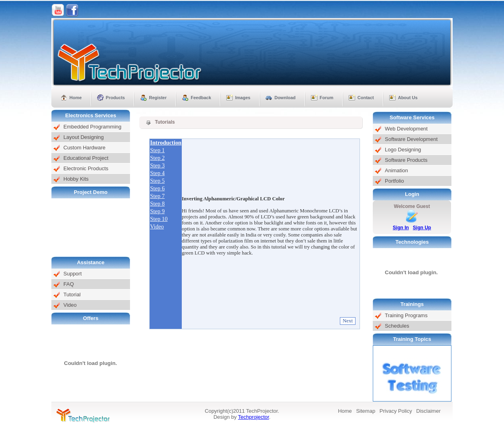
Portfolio (394, 181)
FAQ (69, 284)
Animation (396, 170)
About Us (408, 98)
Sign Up (422, 228)
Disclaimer (428, 411)
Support (73, 274)
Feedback (201, 98)
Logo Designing (403, 150)
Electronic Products (86, 168)
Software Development (411, 139)
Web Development (406, 129)
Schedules (397, 326)
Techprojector (253, 417)
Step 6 (157, 188)
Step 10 (159, 219)
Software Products (406, 160)
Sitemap (366, 411)
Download (285, 98)
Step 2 (157, 158)
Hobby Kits (76, 179)
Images (243, 98)
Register (158, 98)
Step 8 (157, 204)
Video (70, 305)
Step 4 (157, 173)
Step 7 (157, 196)
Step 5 (157, 181)
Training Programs (406, 315)
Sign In (401, 228)
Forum (327, 98)
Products (116, 98)
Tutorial (72, 295)
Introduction (166, 143)
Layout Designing (83, 137)
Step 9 (157, 211)
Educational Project (86, 158)
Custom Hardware (84, 148)
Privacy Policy (396, 411)
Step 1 (157, 150)
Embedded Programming (92, 127)
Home (76, 98)
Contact (366, 98)
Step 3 (157, 165)
